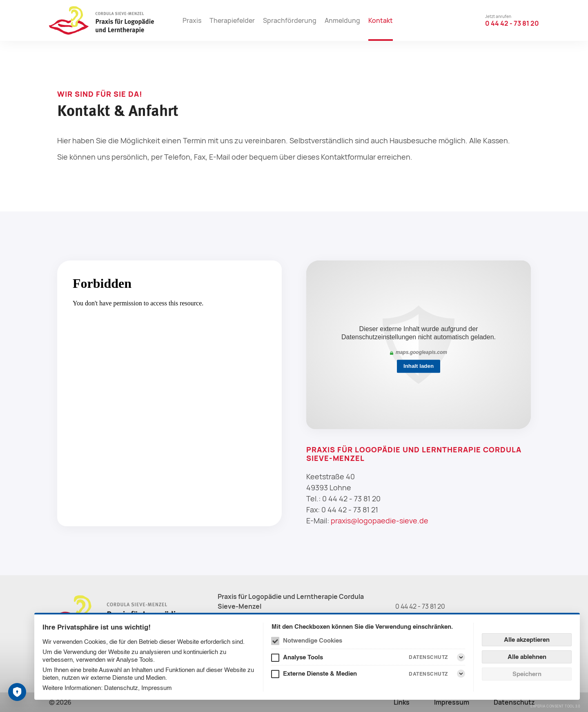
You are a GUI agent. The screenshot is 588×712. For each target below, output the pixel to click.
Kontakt (381, 20)
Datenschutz (121, 688)
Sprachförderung (290, 20)
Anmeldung (342, 20)
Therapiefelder (232, 20)
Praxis (192, 20)
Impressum (157, 688)
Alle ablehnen (527, 657)
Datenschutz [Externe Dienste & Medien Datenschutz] (428, 674)
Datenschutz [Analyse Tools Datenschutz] (428, 657)
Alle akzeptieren (527, 640)
